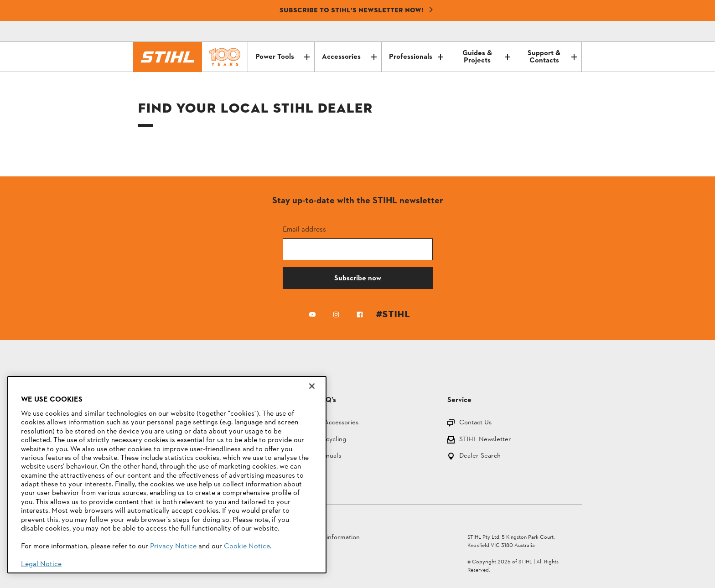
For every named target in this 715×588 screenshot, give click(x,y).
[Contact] (536, 31)
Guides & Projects (486, 57)
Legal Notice (41, 564)
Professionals (416, 57)
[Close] (312, 386)
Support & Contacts (552, 57)
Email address (304, 229)
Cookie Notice (247, 547)
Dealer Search (480, 456)
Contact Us (475, 423)
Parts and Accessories (327, 423)
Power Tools (282, 57)
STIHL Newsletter (485, 440)
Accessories (349, 57)
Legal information (334, 538)
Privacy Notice (173, 547)
